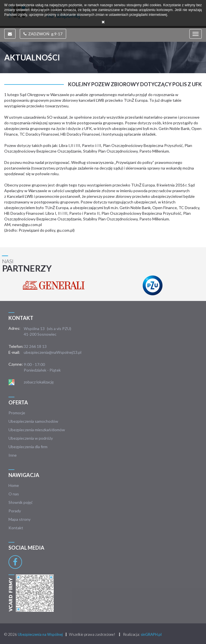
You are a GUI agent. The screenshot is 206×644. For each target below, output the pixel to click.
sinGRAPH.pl (151, 634)
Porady (15, 511)
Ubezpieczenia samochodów (33, 421)
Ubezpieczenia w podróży (31, 438)
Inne (13, 455)
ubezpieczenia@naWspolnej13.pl (53, 352)
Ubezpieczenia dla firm (28, 447)
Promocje (17, 413)
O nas (14, 494)
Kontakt (16, 528)
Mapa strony (19, 519)
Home (14, 485)
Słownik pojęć (21, 502)
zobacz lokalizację (39, 382)
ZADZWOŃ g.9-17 (43, 34)
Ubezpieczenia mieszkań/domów (37, 430)
